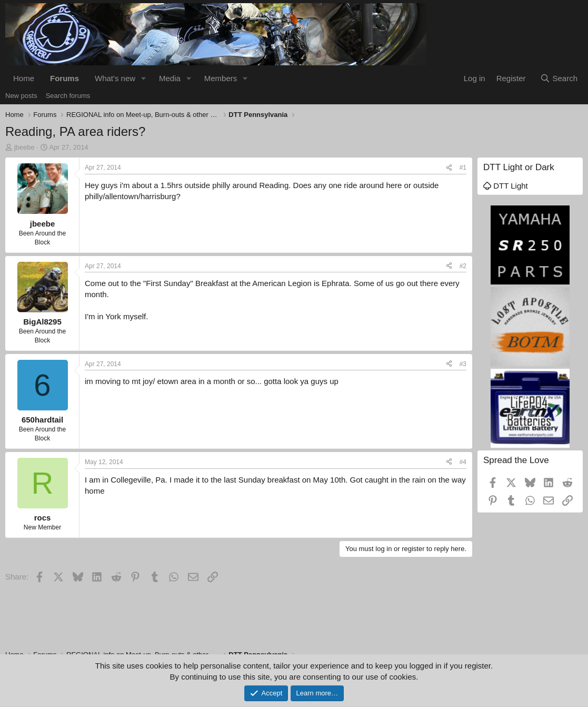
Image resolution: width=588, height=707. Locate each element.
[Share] (449, 168)
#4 (463, 462)
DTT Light (506, 186)
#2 (463, 266)
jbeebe (24, 147)
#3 (463, 364)
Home (24, 78)
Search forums (68, 96)
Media (170, 78)
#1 (463, 168)
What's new (115, 78)
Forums (64, 78)
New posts (21, 96)
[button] (144, 78)
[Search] (559, 78)
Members (221, 78)
